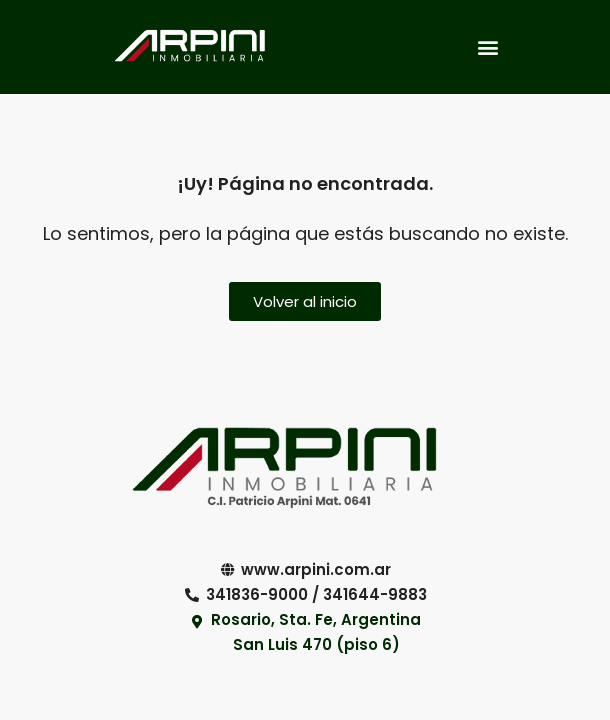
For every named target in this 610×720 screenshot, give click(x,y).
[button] (487, 46)
